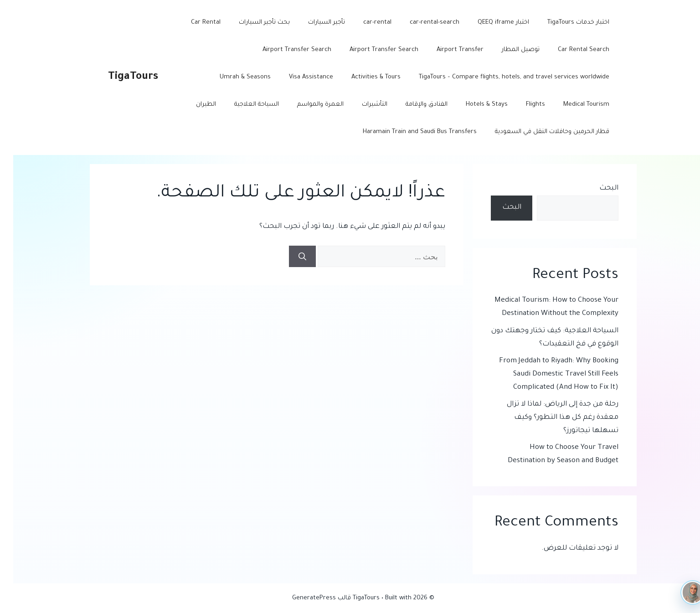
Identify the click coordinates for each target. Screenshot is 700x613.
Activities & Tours (363, 77)
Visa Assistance (298, 77)
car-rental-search (421, 23)
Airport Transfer (447, 50)
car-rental (364, 23)
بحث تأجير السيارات (251, 23)
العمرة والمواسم (307, 105)
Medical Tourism (573, 105)
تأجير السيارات (313, 23)
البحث (596, 188)
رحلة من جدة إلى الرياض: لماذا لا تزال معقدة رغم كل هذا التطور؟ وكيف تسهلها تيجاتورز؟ (549, 418)
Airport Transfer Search (371, 50)
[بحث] (289, 257)
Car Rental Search (570, 50)
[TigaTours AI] (679, 592)
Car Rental (193, 23)
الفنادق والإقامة (413, 105)
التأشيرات (361, 105)
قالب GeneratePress (308, 598)
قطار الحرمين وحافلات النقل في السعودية (539, 132)
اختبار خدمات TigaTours (565, 23)
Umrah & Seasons (232, 77)
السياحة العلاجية (243, 105)
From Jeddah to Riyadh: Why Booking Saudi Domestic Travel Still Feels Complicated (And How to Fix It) (546, 374)
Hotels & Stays (474, 105)
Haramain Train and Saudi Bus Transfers (407, 132)
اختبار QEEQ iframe (490, 23)
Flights (522, 105)
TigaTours (120, 77)
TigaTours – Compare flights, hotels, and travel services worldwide (501, 77)
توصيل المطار (507, 50)
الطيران (193, 105)
